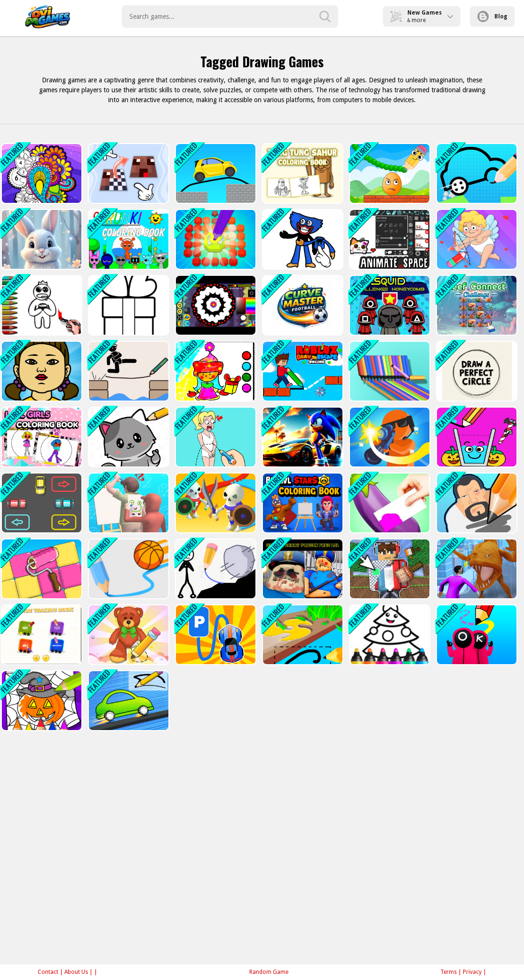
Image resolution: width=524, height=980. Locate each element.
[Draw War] (215, 503)
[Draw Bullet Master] (389, 437)
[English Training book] (41, 635)
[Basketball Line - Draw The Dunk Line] (128, 569)
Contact (48, 972)
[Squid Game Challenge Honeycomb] (389, 305)
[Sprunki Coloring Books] (128, 239)
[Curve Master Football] (302, 305)
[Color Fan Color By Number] (41, 173)
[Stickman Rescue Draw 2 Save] (215, 569)
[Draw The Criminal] (476, 503)
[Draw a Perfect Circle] (476, 371)
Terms (449, 972)
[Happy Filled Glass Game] (476, 437)
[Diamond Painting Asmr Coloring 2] (215, 239)
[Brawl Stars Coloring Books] (302, 503)
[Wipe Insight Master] (128, 635)
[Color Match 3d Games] (389, 503)
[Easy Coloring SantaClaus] (215, 371)
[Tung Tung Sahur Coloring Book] (302, 173)
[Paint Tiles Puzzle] (41, 569)
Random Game (269, 972)
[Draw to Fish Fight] (476, 569)
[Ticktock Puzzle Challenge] (476, 239)
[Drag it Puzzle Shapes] (302, 239)
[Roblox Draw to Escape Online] (302, 371)
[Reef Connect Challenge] (476, 305)
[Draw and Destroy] (476, 635)
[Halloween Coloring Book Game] (41, 701)
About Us (76, 972)
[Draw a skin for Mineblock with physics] (389, 569)
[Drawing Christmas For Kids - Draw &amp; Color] (389, 635)
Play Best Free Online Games (48, 16)
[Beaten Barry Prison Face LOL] (302, 569)
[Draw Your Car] (476, 173)
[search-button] (325, 16)
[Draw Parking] (41, 503)
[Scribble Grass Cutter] (302, 635)
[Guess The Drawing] (128, 503)
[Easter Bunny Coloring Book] (41, 239)
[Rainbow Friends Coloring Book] (41, 305)
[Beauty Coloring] (128, 305)
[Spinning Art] (215, 305)
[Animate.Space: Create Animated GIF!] (389, 239)
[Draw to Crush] (389, 173)
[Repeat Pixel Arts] (128, 173)
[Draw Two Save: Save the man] (128, 371)
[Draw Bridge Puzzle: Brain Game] (215, 173)
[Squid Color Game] (41, 371)
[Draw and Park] (215, 635)
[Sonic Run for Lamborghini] (302, 437)
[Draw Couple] (215, 437)
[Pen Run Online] (389, 371)
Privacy (472, 972)
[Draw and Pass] (128, 437)
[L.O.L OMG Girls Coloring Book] (41, 437)
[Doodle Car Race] (128, 701)
